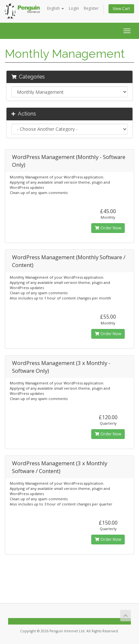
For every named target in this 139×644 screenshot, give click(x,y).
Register (91, 8)
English (56, 8)
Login (74, 8)
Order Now (108, 228)
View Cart (121, 9)
